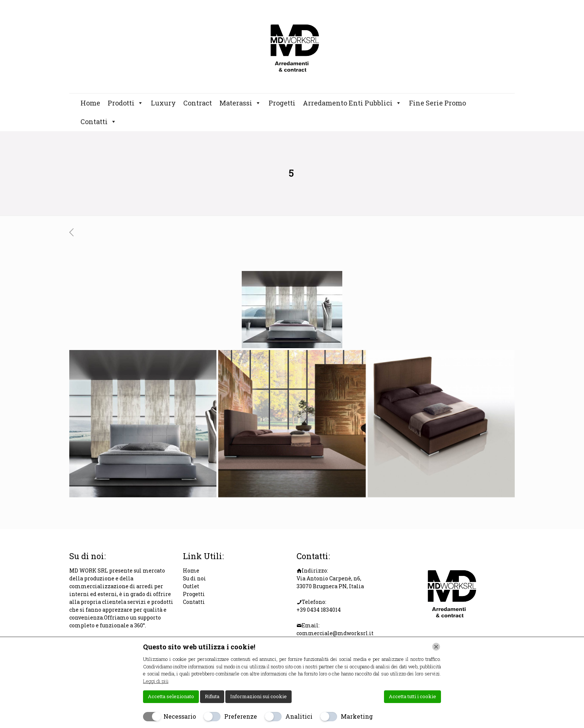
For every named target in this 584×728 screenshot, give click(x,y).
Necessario (180, 716)
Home (90, 103)
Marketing (357, 716)
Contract (198, 103)
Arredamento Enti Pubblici (352, 103)
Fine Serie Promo (437, 103)
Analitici (299, 716)
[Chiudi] (436, 647)
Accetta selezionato (171, 696)
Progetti (282, 103)
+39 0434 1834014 (319, 610)
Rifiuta (212, 696)
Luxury (163, 103)
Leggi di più (156, 681)
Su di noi (194, 578)
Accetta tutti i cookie (412, 696)
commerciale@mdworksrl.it (335, 633)
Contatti (99, 122)
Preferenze (241, 716)
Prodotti (126, 103)
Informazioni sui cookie (258, 696)
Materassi (240, 103)
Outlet (191, 586)
